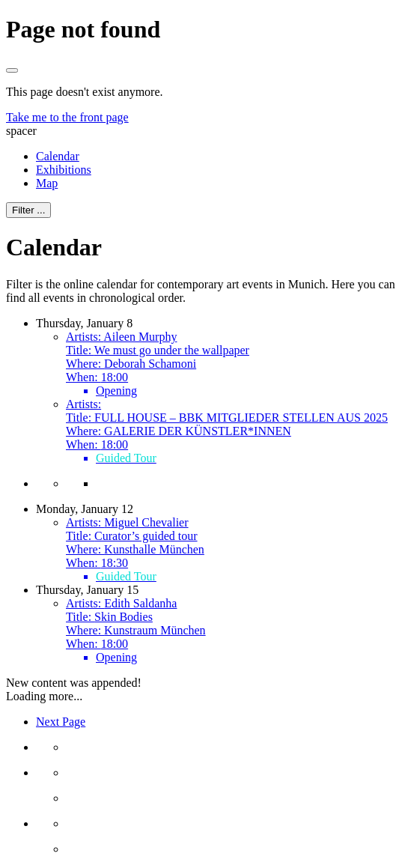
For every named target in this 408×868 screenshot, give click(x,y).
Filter (28, 210)
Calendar (58, 156)
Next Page (61, 722)
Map (47, 183)
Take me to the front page (67, 117)
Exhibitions (64, 170)
